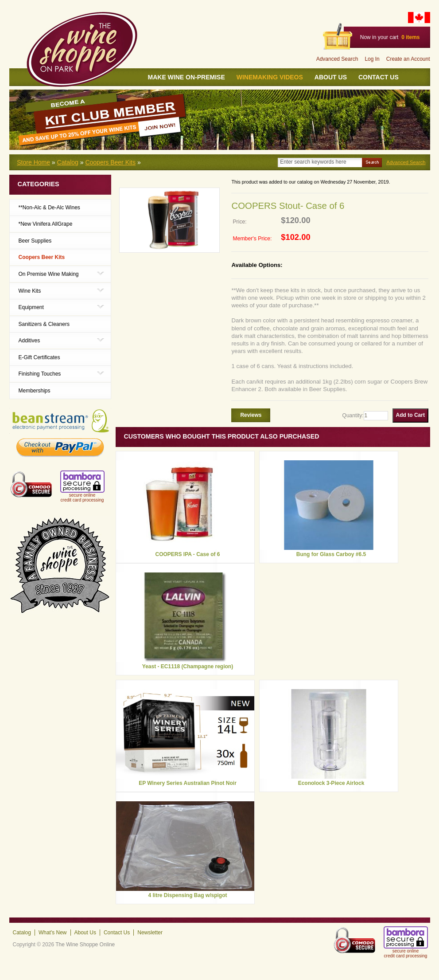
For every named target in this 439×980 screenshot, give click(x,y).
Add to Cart (410, 415)
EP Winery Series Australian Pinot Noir (188, 783)
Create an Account (408, 59)
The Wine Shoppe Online (85, 945)
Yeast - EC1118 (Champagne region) (188, 666)
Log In (372, 59)
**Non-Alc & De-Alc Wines (49, 208)
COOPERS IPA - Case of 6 (187, 554)
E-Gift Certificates (39, 357)
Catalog (68, 162)
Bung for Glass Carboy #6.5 (331, 554)
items (410, 37)
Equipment (31, 307)
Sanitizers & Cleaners (44, 324)
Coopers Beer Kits (110, 162)
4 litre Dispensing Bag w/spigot (187, 895)
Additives (29, 340)
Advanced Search (337, 59)
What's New (53, 933)
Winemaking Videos (270, 77)
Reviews (251, 415)
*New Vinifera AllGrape (46, 224)
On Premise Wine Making (49, 274)
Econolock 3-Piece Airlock (331, 783)
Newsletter (150, 933)
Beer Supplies (35, 241)
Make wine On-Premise (186, 77)
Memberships (35, 391)
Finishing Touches (40, 374)
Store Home (33, 162)
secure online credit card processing (82, 498)
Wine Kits (30, 291)
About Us (331, 77)
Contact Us (379, 77)
